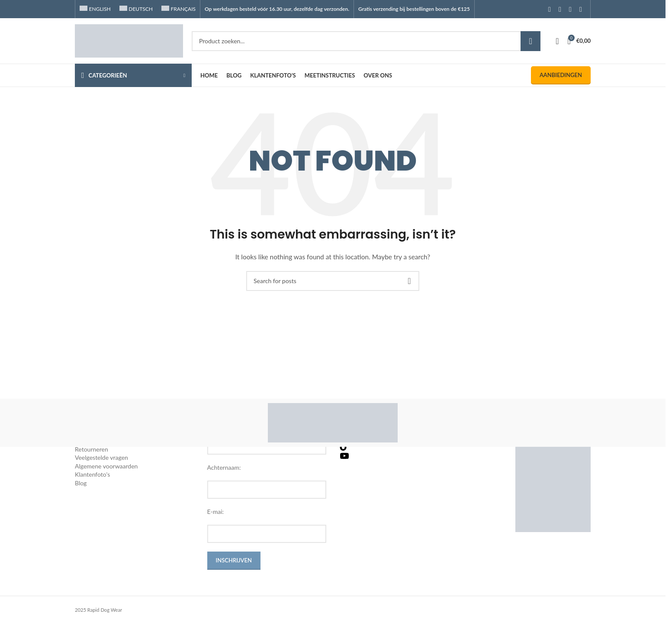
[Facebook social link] (550, 9)
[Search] (366, 41)
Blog (81, 483)
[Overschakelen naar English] (95, 9)
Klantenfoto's (92, 474)
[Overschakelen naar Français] (178, 9)
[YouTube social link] (570, 9)
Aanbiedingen (561, 75)
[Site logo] (129, 40)
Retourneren (92, 449)
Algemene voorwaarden (106, 466)
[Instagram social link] (560, 9)
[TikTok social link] (581, 9)
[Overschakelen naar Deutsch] (136, 9)
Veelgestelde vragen (101, 457)
